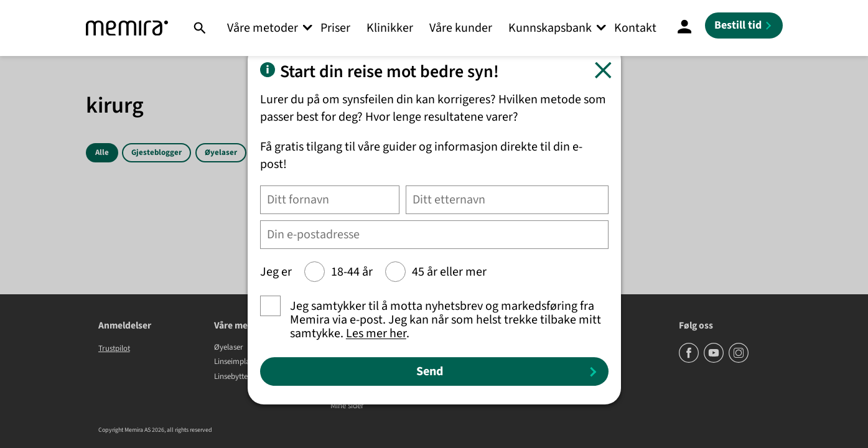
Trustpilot (114, 348)
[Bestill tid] (744, 26)
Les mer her (376, 334)
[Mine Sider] (684, 28)
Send (430, 371)
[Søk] (199, 28)
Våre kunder (461, 28)
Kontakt (635, 28)
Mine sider (347, 406)
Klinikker (390, 28)
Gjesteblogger (156, 152)
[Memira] (127, 28)
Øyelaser (221, 152)
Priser (335, 28)
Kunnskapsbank (550, 28)
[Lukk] (603, 70)
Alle (102, 152)
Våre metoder (263, 28)
